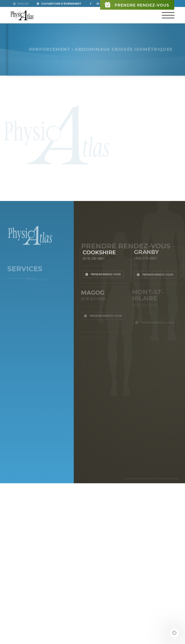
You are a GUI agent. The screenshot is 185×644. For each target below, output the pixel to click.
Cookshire (99, 251)
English (21, 4)
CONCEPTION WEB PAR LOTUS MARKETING (151, 479)
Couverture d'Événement (59, 4)
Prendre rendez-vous (137, 5)
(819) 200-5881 (92, 258)
